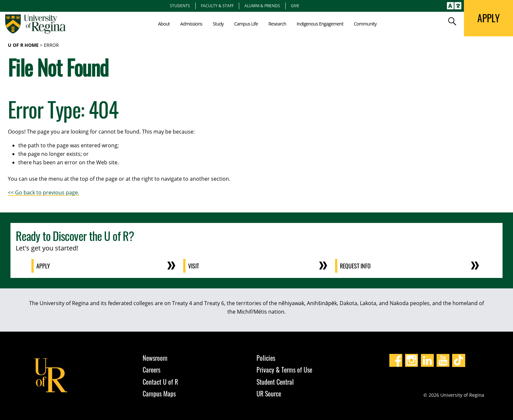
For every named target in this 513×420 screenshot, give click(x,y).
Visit (194, 266)
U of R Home (23, 45)
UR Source (269, 393)
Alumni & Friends (262, 6)
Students (180, 6)
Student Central (275, 382)
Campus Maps (159, 393)
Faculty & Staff (217, 6)
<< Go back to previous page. (44, 192)
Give (295, 6)
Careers (151, 370)
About (164, 24)
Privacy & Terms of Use (284, 370)
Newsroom (155, 358)
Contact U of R (160, 382)
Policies (266, 358)
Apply (44, 266)
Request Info (356, 266)
